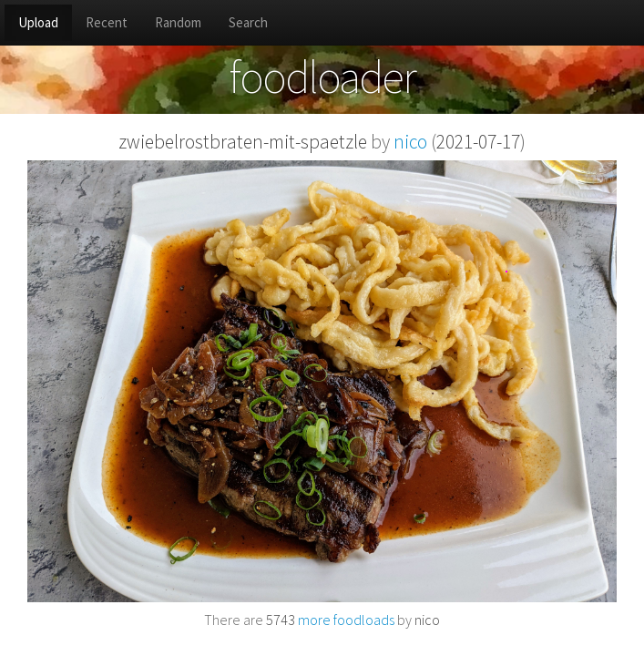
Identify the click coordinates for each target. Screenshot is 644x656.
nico (410, 142)
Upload (38, 22)
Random (178, 22)
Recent (107, 22)
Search (248, 22)
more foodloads (330, 620)
